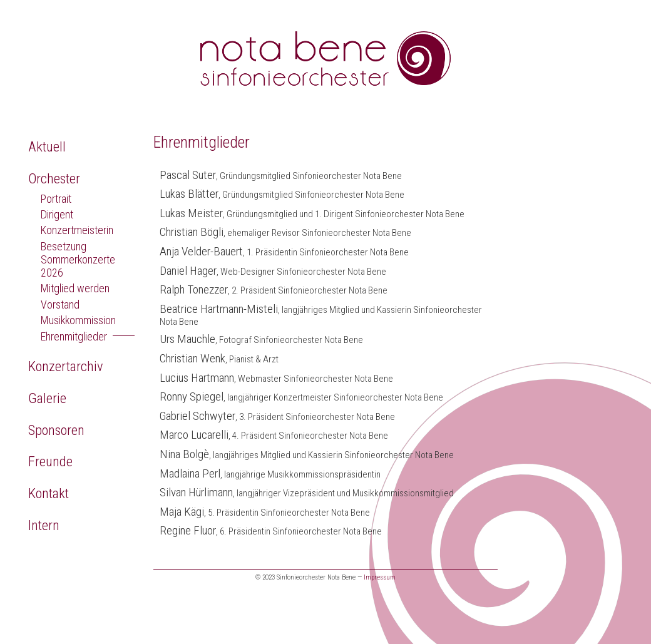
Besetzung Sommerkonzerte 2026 (78, 259)
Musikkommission (78, 320)
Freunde (50, 461)
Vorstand (60, 304)
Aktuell (47, 146)
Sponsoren (56, 430)
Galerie (47, 398)
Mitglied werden (75, 288)
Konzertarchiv (66, 366)
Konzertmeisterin (77, 230)
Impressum (380, 577)
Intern (44, 525)
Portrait (56, 199)
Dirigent (57, 214)
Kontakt (49, 493)
